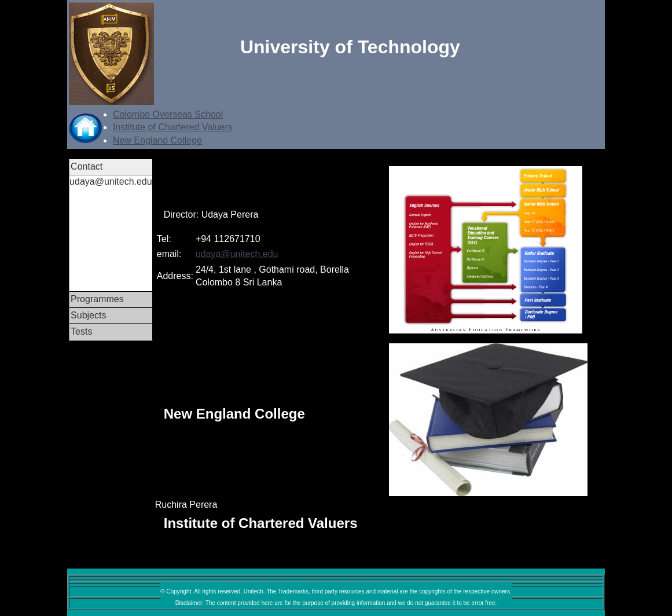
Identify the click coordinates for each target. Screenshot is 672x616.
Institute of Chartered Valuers (173, 127)
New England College (157, 140)
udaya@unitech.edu (237, 254)
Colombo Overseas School (168, 114)
